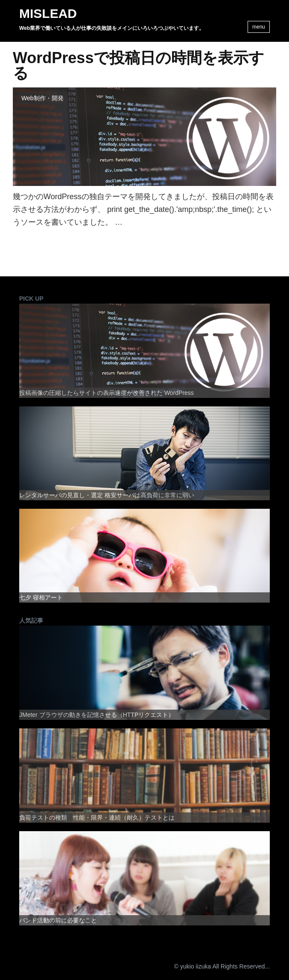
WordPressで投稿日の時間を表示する (139, 66)
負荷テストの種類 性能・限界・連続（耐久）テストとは (97, 818)
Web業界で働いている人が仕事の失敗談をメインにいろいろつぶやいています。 (112, 28)
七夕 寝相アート (41, 597)
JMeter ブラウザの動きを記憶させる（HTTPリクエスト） (97, 715)
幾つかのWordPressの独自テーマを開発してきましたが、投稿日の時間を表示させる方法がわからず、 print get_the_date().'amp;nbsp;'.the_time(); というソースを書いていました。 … (143, 209)
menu (259, 27)
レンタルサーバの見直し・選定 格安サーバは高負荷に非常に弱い (107, 495)
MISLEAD (48, 14)
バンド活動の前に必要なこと (58, 920)
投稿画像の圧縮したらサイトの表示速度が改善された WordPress (107, 393)
